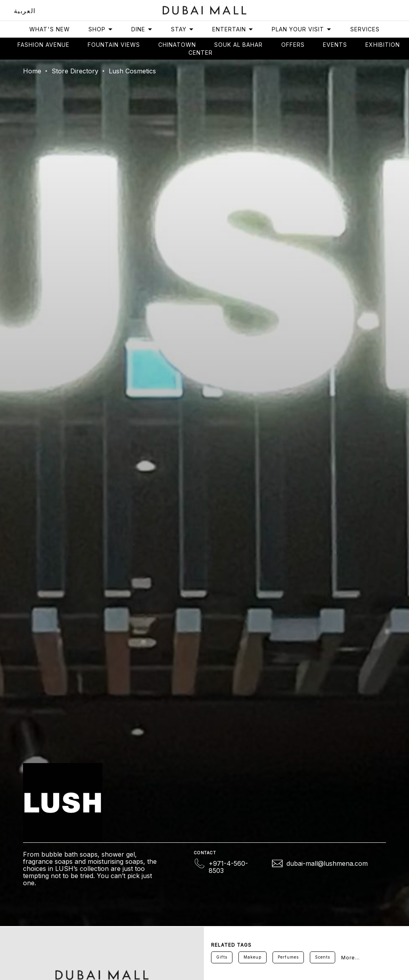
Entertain (233, 29)
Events (335, 45)
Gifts (222, 957)
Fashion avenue (43, 45)
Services (365, 29)
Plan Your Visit (302, 29)
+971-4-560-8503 (228, 867)
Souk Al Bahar (238, 45)
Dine (142, 29)
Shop (101, 29)
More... (350, 958)
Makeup (253, 957)
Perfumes (288, 957)
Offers (293, 45)
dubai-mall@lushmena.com (327, 863)
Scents (323, 957)
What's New (50, 29)
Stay (182, 29)
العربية (25, 11)
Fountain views (114, 45)
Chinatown (177, 45)
